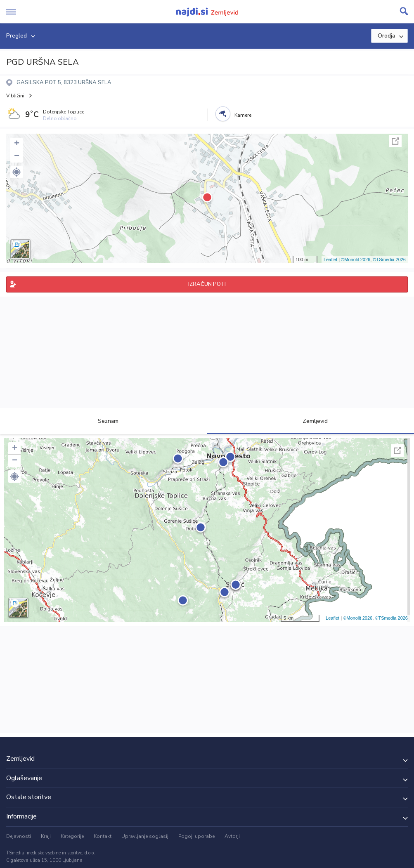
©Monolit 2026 (356, 259)
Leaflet (330, 259)
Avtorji (232, 836)
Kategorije (72, 836)
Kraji (46, 836)
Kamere (243, 115)
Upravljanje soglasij (145, 836)
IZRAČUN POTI (207, 284)
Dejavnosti (19, 836)
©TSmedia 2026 (389, 259)
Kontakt (103, 836)
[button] (17, 172)
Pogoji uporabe (196, 836)
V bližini (15, 96)
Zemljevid (310, 421)
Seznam (103, 421)
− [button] (17, 156)
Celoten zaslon (395, 141)
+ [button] (17, 144)
